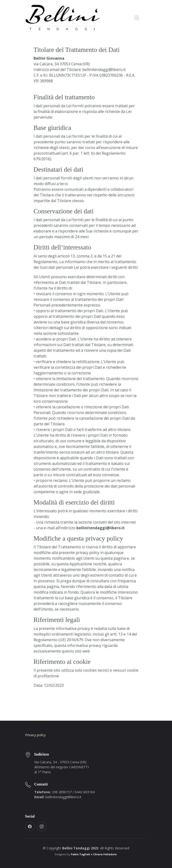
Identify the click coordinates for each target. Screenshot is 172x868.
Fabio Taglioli (81, 854)
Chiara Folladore (105, 854)
